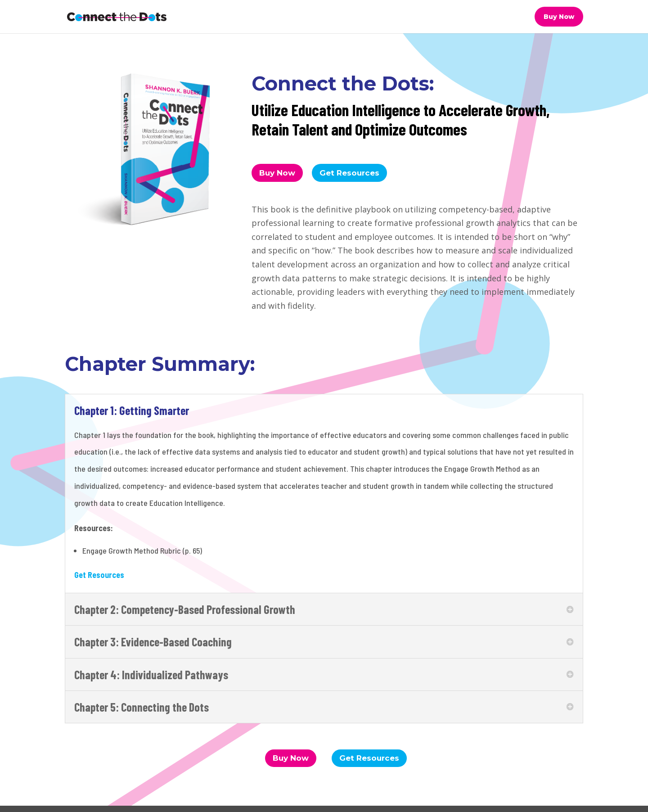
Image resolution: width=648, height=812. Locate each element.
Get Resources (349, 173)
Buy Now (559, 17)
